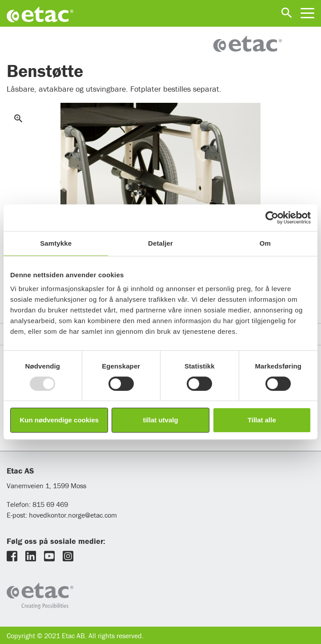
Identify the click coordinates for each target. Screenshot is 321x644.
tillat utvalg (160, 420)
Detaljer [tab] (160, 243)
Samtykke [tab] (56, 243)
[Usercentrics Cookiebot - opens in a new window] (272, 218)
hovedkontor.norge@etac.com (73, 515)
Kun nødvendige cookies (59, 420)
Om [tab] (265, 243)
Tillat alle (262, 420)
